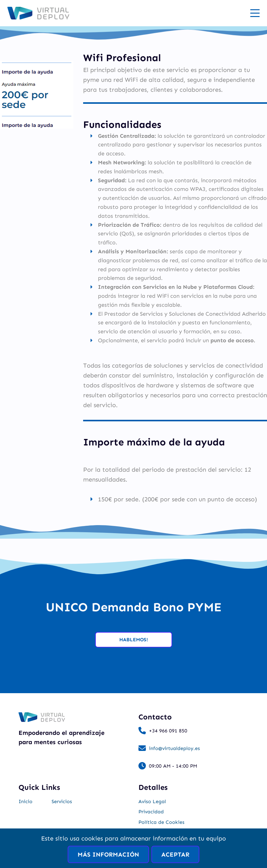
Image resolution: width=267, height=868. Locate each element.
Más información (108, 854)
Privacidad (151, 812)
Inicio (25, 801)
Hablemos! (134, 640)
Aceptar (175, 854)
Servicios (62, 801)
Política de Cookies (161, 822)
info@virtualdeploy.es (174, 748)
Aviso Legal (152, 801)
